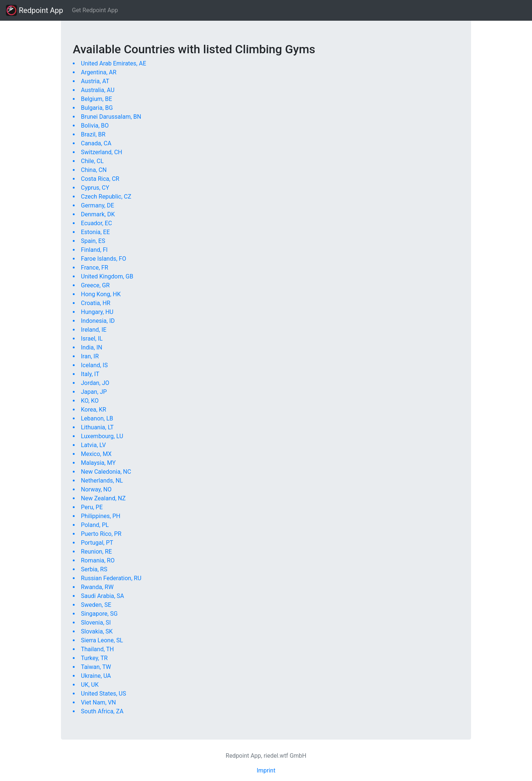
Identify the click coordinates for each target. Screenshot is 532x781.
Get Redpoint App (95, 10)
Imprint (266, 770)
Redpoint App (35, 10)
